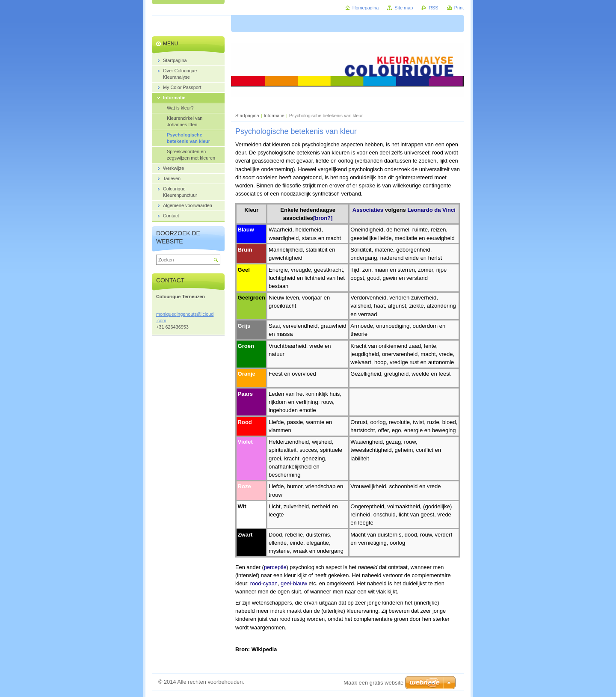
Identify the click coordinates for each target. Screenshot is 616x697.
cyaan (270, 583)
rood (256, 583)
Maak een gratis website (373, 683)
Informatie (274, 116)
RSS (433, 8)
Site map (404, 8)
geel (286, 583)
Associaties (368, 210)
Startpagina (247, 116)
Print (459, 8)
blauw (300, 583)
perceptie (275, 567)
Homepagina (366, 8)
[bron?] (323, 218)
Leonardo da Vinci (431, 210)
